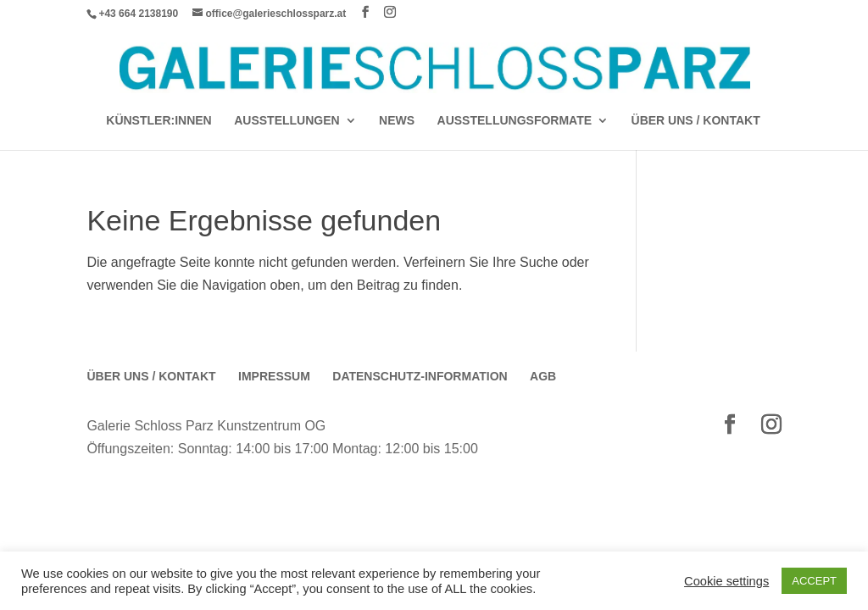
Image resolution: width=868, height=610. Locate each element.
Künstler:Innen (159, 121)
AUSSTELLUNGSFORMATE (515, 121)
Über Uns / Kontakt (696, 121)
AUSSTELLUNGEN (287, 121)
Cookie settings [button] (726, 581)
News (397, 121)
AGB (543, 376)
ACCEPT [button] (814, 581)
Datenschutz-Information (420, 376)
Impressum (274, 376)
